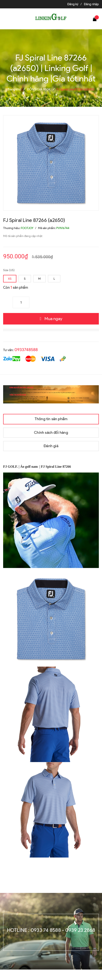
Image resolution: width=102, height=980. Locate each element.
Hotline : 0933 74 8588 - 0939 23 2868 (51, 930)
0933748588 (26, 350)
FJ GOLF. (11, 467)
